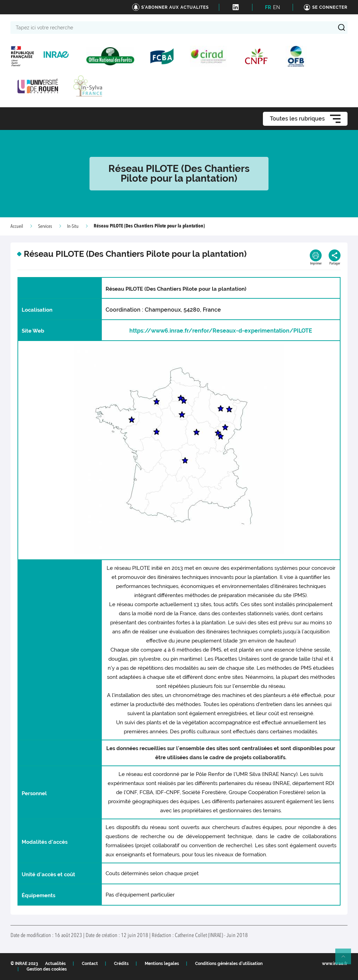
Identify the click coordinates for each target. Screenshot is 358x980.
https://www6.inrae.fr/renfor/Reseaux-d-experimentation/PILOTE (221, 331)
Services (45, 226)
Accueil (17, 226)
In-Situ (73, 226)
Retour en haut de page (346, 959)
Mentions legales (162, 964)
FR (268, 7)
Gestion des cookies (47, 969)
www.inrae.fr (335, 964)
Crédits (121, 964)
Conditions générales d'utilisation (229, 964)
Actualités (55, 964)
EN (277, 7)
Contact (90, 964)
